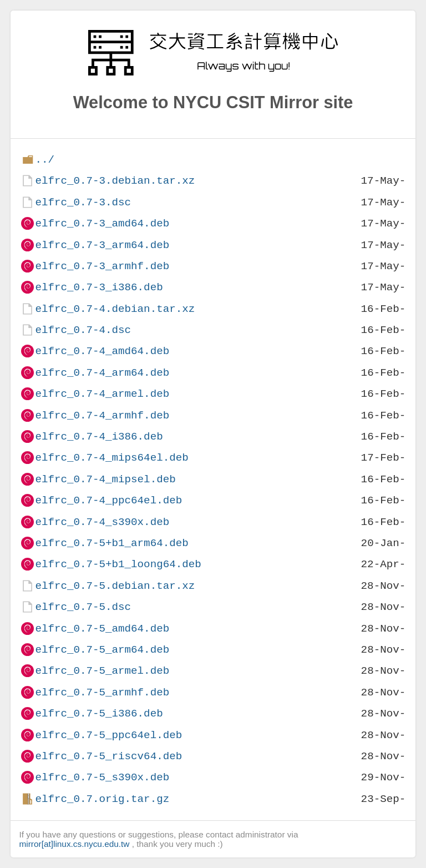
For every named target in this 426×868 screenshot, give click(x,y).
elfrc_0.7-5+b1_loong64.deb (118, 564)
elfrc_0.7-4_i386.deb (99, 436)
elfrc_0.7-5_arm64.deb (102, 650)
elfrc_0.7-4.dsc (83, 330)
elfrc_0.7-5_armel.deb (102, 671)
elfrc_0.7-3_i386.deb (99, 287)
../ (45, 160)
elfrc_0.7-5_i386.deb (99, 713)
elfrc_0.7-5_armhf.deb (102, 692)
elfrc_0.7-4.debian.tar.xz (115, 309)
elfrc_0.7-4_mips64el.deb (111, 458)
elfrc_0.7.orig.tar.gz (102, 799)
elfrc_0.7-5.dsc (83, 607)
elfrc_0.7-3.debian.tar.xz (115, 181)
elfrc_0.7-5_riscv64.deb (108, 756)
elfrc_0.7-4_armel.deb (102, 394)
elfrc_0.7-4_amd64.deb (102, 351)
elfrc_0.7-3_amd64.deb (102, 223)
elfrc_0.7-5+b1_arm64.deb (111, 543)
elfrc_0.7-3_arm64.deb (102, 245)
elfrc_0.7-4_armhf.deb (102, 415)
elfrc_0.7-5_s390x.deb (102, 777)
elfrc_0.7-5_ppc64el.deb (108, 735)
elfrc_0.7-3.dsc (83, 202)
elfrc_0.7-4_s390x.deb (102, 522)
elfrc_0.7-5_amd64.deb (102, 629)
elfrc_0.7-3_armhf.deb (102, 266)
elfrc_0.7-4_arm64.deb (102, 373)
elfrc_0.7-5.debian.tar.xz (115, 586)
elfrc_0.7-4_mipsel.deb (105, 479)
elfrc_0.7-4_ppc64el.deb (108, 500)
